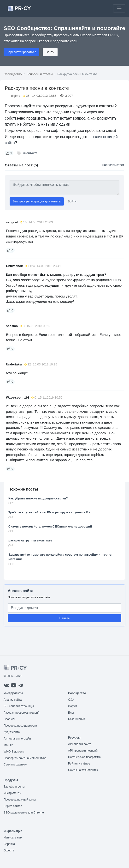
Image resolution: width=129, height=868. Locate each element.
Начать (65, 618)
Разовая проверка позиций (21, 713)
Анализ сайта (21, 591)
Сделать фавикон (15, 765)
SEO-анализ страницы (19, 706)
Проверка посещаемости (20, 726)
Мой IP (8, 745)
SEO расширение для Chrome (24, 813)
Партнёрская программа (84, 757)
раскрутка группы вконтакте (30, 540)
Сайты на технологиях (83, 770)
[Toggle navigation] (119, 8)
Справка (9, 844)
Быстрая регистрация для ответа (37, 201)
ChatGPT (10, 719)
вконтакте (30, 153)
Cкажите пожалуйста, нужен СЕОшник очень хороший (50, 526)
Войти (50, 52)
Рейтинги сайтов (79, 764)
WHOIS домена (14, 752)
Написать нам (13, 838)
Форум (72, 706)
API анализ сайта (80, 744)
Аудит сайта (12, 732)
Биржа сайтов (13, 806)
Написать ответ (113, 165)
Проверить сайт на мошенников (25, 758)
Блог (71, 713)
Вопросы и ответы (39, 74)
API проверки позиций (83, 751)
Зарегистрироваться (21, 52)
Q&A (71, 700)
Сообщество (13, 74)
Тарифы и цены (14, 787)
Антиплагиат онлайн (17, 739)
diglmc (16, 96)
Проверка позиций (20, 800)
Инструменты (13, 793)
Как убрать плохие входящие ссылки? (38, 498)
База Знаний (77, 719)
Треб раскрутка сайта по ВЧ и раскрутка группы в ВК (49, 512)
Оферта (9, 850)
